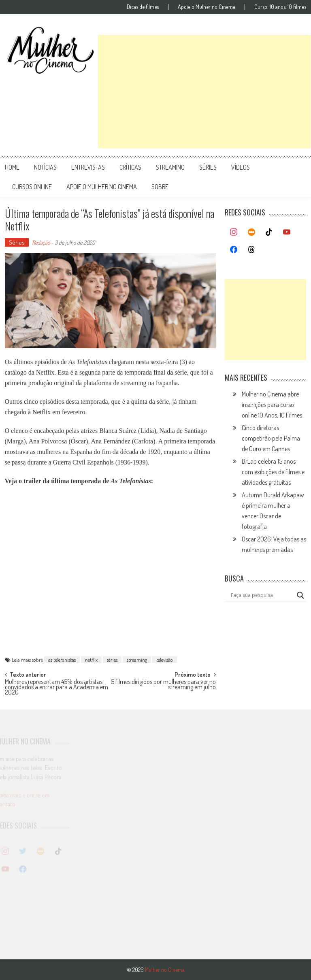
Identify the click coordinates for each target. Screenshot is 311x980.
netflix (91, 660)
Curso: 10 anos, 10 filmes (280, 7)
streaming (170, 167)
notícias (45, 167)
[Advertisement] (204, 92)
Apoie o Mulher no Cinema (207, 7)
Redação (41, 242)
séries (208, 167)
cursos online (32, 187)
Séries (17, 242)
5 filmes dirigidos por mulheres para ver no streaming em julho (163, 685)
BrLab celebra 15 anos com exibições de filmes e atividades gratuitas (273, 472)
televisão (165, 660)
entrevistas (88, 167)
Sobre (160, 187)
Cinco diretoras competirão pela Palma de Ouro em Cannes (271, 438)
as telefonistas (62, 660)
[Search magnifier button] (300, 595)
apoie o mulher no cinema (102, 187)
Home (12, 167)
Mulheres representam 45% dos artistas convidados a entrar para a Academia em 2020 (56, 686)
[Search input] (262, 595)
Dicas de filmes (143, 7)
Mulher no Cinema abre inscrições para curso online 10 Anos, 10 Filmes (272, 405)
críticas (130, 167)
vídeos (241, 167)
